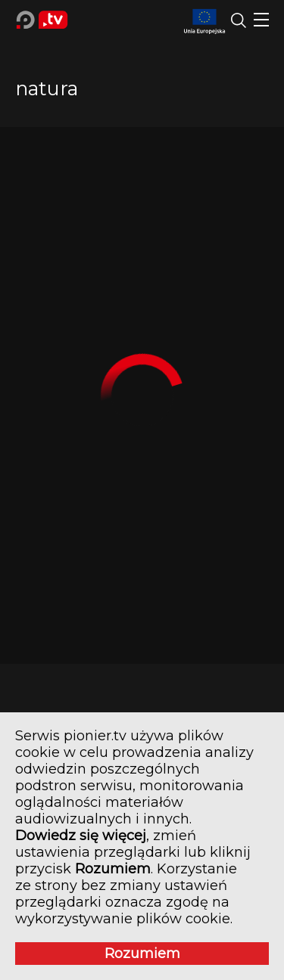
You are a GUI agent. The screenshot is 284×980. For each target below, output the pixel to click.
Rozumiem (142, 954)
